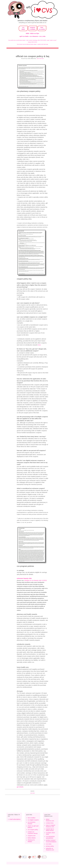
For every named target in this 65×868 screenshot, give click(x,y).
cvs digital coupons (33, 820)
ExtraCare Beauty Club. (24, 578)
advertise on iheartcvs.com (50, 849)
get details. (20, 787)
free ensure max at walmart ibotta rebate (27, 44)
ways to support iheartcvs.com (51, 826)
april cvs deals (24, 36)
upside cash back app (43, 44)
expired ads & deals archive (50, 830)
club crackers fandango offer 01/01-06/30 (36, 40)
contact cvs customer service (33, 833)
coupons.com (32, 836)
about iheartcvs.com (50, 820)
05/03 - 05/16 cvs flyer (32, 33)
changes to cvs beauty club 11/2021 (36, 580)
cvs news (49, 844)
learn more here (40, 59)
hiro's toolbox (32, 818)
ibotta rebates (32, 838)
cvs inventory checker (32, 823)
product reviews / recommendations (51, 841)
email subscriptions (15, 819)
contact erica (50, 823)
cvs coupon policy (33, 830)
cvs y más (42, 36)
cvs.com (32, 793)
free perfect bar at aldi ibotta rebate (17, 40)
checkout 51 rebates (31, 841)
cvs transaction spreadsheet (50, 837)
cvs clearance (34, 36)
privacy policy (50, 846)
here (39, 345)
